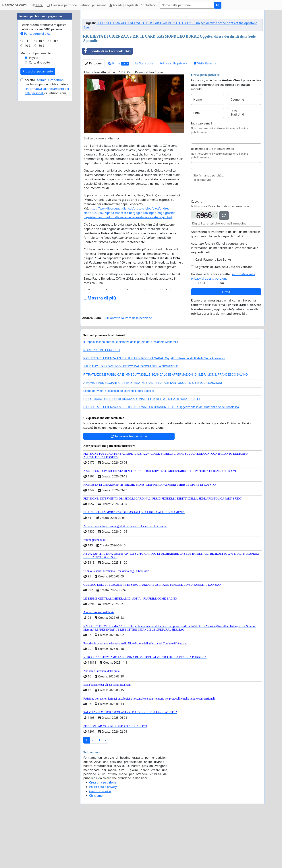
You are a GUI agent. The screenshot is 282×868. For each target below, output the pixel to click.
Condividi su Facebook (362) (107, 102)
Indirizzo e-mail (201, 174)
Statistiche (144, 114)
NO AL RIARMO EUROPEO (102, 401)
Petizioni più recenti (93, 5)
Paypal (34, 167)
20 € (55, 150)
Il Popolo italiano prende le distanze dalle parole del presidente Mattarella (131, 393)
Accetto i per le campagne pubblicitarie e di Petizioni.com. (47, 196)
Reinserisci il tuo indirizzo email (212, 200)
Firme (119, 115)
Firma (226, 343)
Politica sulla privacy (173, 114)
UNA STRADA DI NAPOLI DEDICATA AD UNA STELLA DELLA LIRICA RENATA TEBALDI (142, 450)
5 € (27, 150)
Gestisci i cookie (100, 842)
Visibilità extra (205, 114)
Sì (204, 334)
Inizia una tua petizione (129, 487)
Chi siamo (96, 847)
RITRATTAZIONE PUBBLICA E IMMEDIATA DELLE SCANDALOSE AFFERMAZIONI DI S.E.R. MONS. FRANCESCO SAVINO (166, 426)
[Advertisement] (172, 42)
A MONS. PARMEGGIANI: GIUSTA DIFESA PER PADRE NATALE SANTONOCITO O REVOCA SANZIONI (153, 434)
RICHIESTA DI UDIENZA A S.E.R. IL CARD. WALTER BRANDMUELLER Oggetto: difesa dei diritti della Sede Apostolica (161, 458)
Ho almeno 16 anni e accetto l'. (223, 327)
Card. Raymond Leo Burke (213, 311)
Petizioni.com (14, 5)
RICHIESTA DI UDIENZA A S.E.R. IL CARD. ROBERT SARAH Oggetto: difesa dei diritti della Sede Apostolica (154, 409)
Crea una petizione (62, 5)
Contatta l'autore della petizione (128, 369)
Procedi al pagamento (38, 181)
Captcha (197, 253)
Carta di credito (39, 172)
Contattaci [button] (148, 5)
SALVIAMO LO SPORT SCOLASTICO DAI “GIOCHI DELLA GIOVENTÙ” (131, 417)
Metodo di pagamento (36, 163)
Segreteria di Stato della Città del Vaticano (224, 318)
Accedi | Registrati (124, 5)
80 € (41, 155)
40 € (28, 155)
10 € (41, 150)
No (222, 334)
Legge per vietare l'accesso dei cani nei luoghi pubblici (119, 442)
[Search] (187, 5)
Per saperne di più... (36, 143)
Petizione (93, 114)
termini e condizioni (51, 189)
